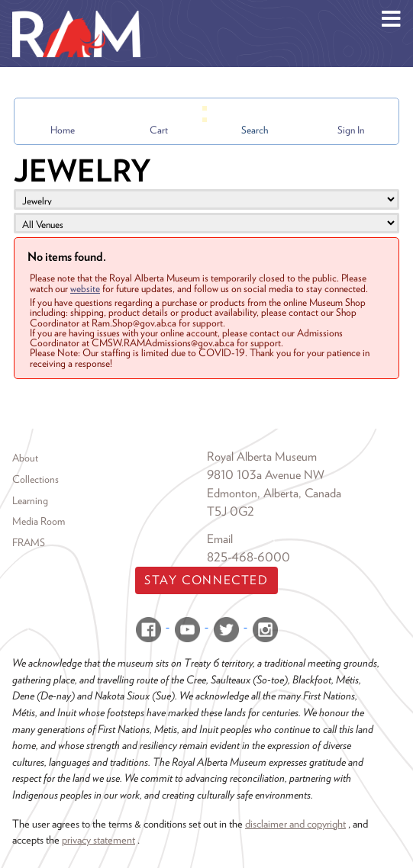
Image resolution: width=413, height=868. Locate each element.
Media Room (39, 521)
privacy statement (98, 839)
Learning (30, 500)
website (85, 288)
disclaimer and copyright (295, 823)
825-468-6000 (248, 557)
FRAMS (29, 542)
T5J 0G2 (231, 511)
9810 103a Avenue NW (266, 475)
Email (220, 539)
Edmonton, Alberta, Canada (274, 493)
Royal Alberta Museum (262, 457)
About (25, 458)
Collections (35, 479)
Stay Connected (206, 580)
